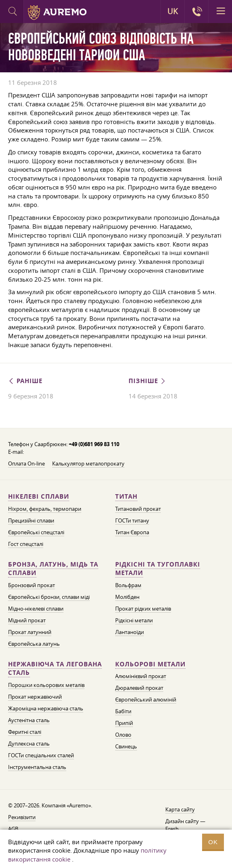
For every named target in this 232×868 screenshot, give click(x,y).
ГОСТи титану (132, 520)
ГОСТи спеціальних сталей (41, 755)
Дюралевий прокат (139, 688)
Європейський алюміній (146, 699)
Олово (123, 735)
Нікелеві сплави (39, 496)
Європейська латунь (34, 644)
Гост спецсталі (26, 544)
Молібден (127, 597)
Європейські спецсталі (36, 532)
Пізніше (148, 381)
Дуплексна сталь (29, 744)
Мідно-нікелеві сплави (36, 609)
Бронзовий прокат (32, 585)
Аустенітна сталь (29, 720)
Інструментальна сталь (37, 767)
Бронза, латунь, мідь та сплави (53, 569)
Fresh (172, 829)
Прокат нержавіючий (35, 697)
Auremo (57, 13)
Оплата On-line (26, 463)
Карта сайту (180, 809)
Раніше (25, 381)
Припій (124, 723)
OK (213, 842)
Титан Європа (132, 532)
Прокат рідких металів (143, 609)
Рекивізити (22, 817)
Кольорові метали (150, 664)
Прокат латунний (30, 632)
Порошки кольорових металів (46, 685)
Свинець (126, 746)
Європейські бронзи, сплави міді (49, 597)
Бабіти (123, 711)
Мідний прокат (27, 620)
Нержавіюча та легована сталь (55, 669)
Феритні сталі (25, 732)
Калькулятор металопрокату (88, 463)
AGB (13, 829)
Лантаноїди (130, 632)
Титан (126, 496)
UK (173, 11)
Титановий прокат (138, 509)
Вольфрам (128, 585)
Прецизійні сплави (31, 520)
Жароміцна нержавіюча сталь (46, 708)
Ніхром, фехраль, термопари (45, 509)
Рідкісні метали (134, 620)
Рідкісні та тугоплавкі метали (158, 569)
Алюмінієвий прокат (141, 676)
